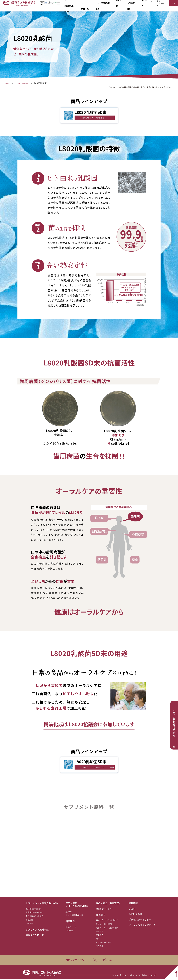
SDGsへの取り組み (104, 944)
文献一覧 (69, 932)
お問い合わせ (135, 915)
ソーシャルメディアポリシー (143, 926)
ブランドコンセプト (104, 925)
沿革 (98, 940)
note (108, 961)
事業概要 (100, 936)
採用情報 (100, 947)
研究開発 (70, 923)
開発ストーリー (72, 928)
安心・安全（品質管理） (108, 904)
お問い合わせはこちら (174, 723)
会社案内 (100, 916)
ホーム (8, 83)
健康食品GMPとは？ (104, 910)
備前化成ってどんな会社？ (107, 921)
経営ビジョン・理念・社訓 (107, 929)
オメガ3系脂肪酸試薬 (74, 916)
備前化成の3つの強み (34, 917)
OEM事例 (29, 925)
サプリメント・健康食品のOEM (42, 904)
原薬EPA (69, 913)
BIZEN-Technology (33, 910)
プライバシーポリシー (140, 921)
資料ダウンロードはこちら (95, 118)
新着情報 (133, 904)
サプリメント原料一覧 (29, 83)
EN (173, 6)
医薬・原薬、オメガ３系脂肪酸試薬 (77, 906)
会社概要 (100, 933)
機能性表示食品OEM (34, 914)
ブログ (150, 6)
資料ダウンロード (160, 6)
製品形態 (29, 921)
